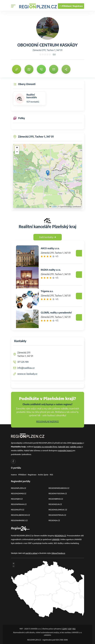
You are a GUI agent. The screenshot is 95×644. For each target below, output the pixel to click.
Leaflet (53, 207)
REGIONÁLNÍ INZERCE (48, 422)
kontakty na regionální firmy (46, 447)
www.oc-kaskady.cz (27, 374)
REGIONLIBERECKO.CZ (21, 515)
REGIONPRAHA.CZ (19, 504)
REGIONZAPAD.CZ (19, 493)
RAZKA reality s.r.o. (51, 270)
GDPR (65, 629)
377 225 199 (23, 362)
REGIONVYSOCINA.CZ (58, 493)
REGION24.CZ (54, 520)
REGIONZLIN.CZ (55, 504)
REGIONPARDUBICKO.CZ (59, 488)
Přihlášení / (66, 6)
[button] (48, 173)
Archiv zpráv (43, 475)
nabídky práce (76, 447)
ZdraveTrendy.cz (58, 553)
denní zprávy (77, 443)
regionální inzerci (65, 451)
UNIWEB (56, 539)
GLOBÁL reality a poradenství (56, 313)
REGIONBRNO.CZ (56, 499)
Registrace (78, 6)
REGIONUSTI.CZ (18, 510)
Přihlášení (22, 475)
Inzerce (14, 475)
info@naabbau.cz (26, 368)
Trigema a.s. (47, 291)
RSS (51, 475)
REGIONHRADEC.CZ (19, 520)
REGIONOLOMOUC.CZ (58, 510)
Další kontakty (47, 237)
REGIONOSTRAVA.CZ (57, 515)
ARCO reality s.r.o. (50, 248)
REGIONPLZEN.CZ (19, 488)
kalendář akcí (64, 447)
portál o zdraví (31, 553)
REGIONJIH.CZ (17, 499)
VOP (70, 629)
